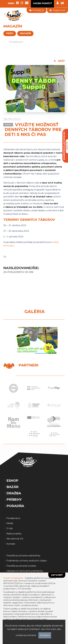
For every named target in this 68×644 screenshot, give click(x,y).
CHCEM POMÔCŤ (42, 3)
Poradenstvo (13, 518)
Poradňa (15, 506)
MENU (11, 3)
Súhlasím (45, 635)
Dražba (14, 493)
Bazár (13, 487)
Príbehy (14, 500)
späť (59, 61)
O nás (10, 528)
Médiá (10, 523)
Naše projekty (14, 534)
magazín (25, 33)
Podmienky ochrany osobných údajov (27, 561)
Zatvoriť (57, 575)
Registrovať (57, 10)
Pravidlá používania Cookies (21, 566)
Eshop (12, 481)
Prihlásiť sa (37, 10)
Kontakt (11, 544)
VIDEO (10, 33)
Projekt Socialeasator (13, 578)
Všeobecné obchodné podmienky (25, 571)
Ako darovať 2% (15, 539)
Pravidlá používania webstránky (23, 556)
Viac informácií (49, 629)
